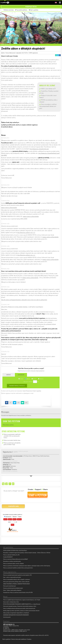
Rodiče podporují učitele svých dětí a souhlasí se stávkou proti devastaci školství (21, 611)
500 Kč (34, 379)
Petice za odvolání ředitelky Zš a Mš (11, 555)
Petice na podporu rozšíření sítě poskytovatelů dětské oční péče (48, 106)
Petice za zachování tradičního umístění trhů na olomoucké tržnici (12, 436)
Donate (13, 507)
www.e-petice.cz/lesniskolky (9, 208)
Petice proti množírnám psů (9, 586)
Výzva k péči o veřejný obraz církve (11, 602)
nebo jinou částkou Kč (31, 382)
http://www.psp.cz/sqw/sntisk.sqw (39, 149)
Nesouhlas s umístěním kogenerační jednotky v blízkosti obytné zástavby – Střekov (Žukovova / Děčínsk (27, 553)
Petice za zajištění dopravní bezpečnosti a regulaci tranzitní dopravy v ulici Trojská (22, 600)
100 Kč (21, 379)
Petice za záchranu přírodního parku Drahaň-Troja (12, 444)
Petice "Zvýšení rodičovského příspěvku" (12, 590)
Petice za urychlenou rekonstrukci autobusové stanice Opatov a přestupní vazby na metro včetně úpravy (27, 566)
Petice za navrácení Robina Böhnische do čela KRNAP (15, 559)
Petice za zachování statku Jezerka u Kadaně (13, 563)
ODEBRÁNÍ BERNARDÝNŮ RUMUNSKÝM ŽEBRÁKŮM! (16, 615)
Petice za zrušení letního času (12, 440)
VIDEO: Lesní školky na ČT (48, 89)
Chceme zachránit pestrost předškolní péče (13, 588)
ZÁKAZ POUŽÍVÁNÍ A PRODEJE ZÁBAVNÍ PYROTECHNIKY (17, 584)
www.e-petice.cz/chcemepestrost (11, 331)
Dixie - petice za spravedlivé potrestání (12, 577)
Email (56, 55)
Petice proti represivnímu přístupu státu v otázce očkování (16, 582)
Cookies (29, 639)
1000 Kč (41, 379)
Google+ (10, 484)
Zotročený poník (7, 617)
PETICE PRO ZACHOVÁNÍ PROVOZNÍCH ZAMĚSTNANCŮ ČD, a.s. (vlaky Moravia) (22, 604)
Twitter (58, 55)
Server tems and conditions (19, 639)
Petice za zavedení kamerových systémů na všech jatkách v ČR (17, 575)
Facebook (60, 55)
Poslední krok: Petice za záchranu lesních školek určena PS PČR (18, 592)
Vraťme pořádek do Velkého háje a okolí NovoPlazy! (15, 550)
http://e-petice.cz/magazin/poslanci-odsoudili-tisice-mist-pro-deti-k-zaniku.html (24, 300)
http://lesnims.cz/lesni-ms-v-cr (26, 232)
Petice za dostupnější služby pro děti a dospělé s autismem (17, 579)
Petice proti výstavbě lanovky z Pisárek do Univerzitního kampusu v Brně (20, 606)
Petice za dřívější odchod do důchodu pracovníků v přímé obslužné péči (19, 608)
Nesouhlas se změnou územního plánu (12, 561)
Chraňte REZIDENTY (8, 557)
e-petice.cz (5, 3)
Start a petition (34, 10)
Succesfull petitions (22, 10)
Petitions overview (9, 10)
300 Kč (27, 379)
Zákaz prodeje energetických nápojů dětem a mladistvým (16, 613)
